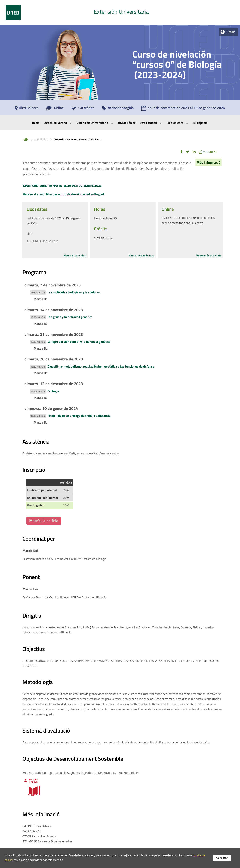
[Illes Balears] (27, 109)
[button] (181, 152)
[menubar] (120, 123)
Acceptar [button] (222, 858)
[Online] (55, 109)
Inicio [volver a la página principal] (26, 139)
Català (231, 32)
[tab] (120, 13)
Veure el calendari (75, 255)
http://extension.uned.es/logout (82, 194)
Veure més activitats (141, 255)
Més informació (208, 162)
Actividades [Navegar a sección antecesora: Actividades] (41, 139)
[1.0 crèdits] (83, 109)
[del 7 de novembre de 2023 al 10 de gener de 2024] (183, 109)
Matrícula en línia (44, 521)
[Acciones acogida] (118, 109)
